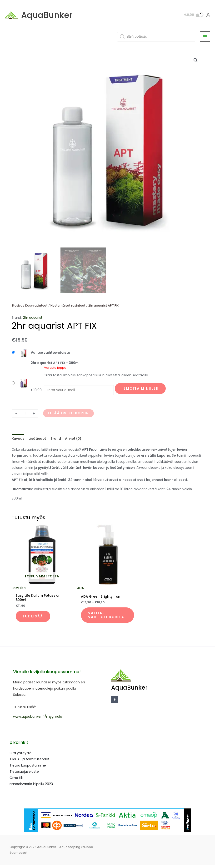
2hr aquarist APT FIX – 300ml (55, 365)
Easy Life (19, 590)
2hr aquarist (33, 320)
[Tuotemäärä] (25, 416)
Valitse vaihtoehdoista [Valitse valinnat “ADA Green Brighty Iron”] (107, 618)
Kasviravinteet (36, 308)
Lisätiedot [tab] (37, 441)
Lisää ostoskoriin (68, 415)
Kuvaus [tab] (18, 441)
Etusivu (17, 308)
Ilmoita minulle (140, 391)
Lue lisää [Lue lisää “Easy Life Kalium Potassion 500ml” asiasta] (33, 619)
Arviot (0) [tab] (73, 441)
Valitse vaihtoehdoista (50, 355)
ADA (80, 590)
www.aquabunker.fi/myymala (38, 719)
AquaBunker (49, 16)
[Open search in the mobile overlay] (156, 39)
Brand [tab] (56, 441)
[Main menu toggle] (205, 39)
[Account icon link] (208, 16)
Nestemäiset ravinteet (68, 308)
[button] (196, 62)
